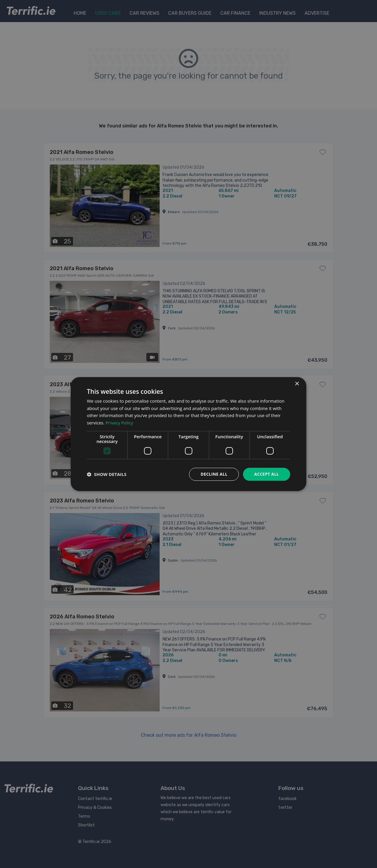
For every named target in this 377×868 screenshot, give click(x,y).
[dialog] (188, 434)
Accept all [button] (266, 474)
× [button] (297, 384)
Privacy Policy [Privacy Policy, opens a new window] (120, 423)
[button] (107, 474)
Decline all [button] (213, 474)
